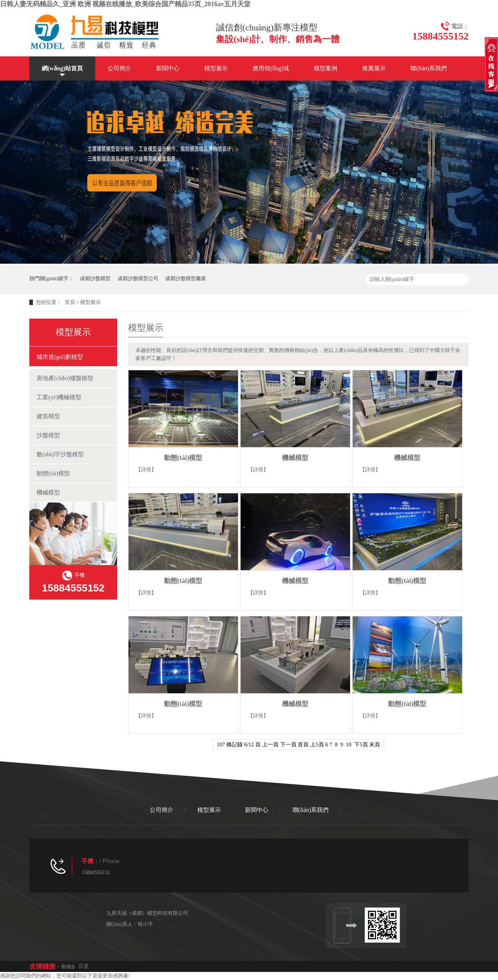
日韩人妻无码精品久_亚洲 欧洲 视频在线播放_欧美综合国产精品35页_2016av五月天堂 (125, 4)
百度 (83, 966)
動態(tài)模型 (53, 473)
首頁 (70, 302)
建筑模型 (48, 416)
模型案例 (326, 68)
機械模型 (48, 492)
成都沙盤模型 (95, 279)
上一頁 (270, 745)
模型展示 (216, 68)
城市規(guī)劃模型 (60, 357)
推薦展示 (374, 68)
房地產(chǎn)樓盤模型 (65, 378)
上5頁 (317, 745)
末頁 (375, 745)
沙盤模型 (48, 435)
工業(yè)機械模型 (59, 397)
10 (349, 745)
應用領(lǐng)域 (271, 68)
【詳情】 (146, 470)
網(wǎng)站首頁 (62, 68)
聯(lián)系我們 (429, 68)
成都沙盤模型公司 (138, 279)
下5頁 (361, 745)
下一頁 (288, 745)
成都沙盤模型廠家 (186, 279)
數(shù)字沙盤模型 (60, 454)
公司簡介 (119, 68)
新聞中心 (168, 68)
